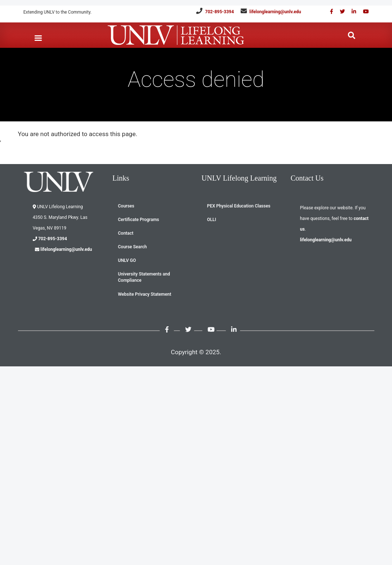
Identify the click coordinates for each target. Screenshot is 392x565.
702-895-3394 (219, 12)
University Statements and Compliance (144, 277)
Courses (126, 206)
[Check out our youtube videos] (363, 12)
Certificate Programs (139, 220)
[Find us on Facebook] (329, 12)
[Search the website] (352, 36)
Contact (126, 233)
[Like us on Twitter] (340, 12)
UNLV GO (127, 260)
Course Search (132, 247)
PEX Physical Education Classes (239, 206)
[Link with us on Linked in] (351, 12)
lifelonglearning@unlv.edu (275, 12)
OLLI (212, 220)
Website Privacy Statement (145, 294)
